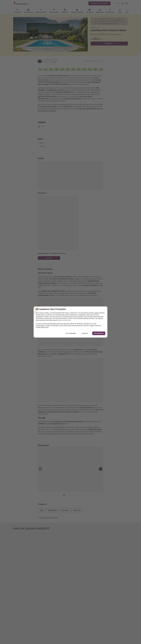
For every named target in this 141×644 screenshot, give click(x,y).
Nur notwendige (71, 333)
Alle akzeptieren (99, 333)
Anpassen (85, 333)
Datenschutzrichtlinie (64, 320)
